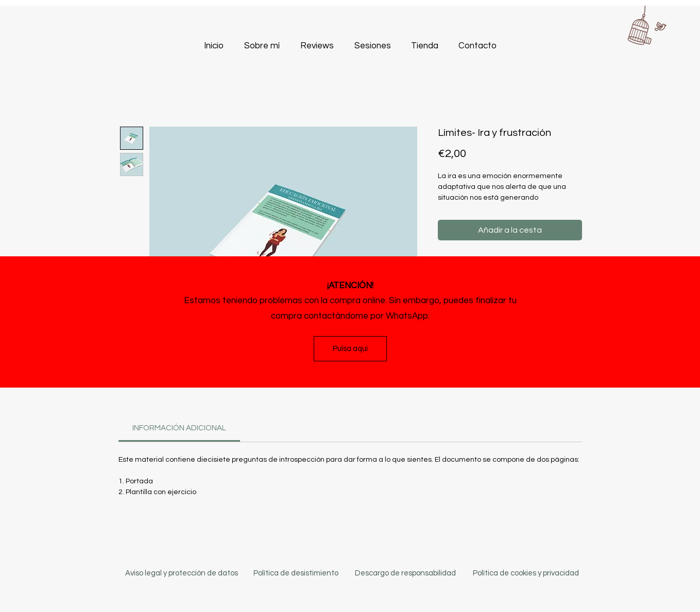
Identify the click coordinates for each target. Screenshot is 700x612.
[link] (179, 428)
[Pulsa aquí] (350, 349)
